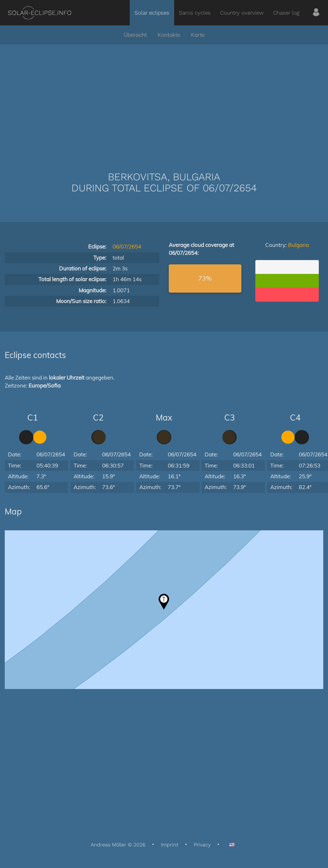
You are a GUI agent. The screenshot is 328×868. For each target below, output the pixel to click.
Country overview (242, 13)
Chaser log (286, 13)
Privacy (202, 845)
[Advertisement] (164, 98)
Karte (198, 35)
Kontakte (169, 35)
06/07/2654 (127, 246)
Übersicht (135, 35)
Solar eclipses (152, 13)
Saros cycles (195, 13)
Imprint (170, 845)
